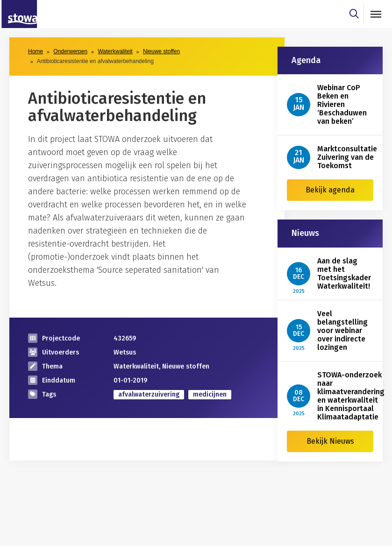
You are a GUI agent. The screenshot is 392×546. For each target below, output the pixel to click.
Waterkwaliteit (115, 51)
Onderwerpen (70, 51)
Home (36, 51)
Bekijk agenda (330, 190)
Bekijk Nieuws (330, 441)
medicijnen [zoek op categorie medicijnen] (210, 394)
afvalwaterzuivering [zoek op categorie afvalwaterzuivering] (149, 394)
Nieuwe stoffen (161, 51)
